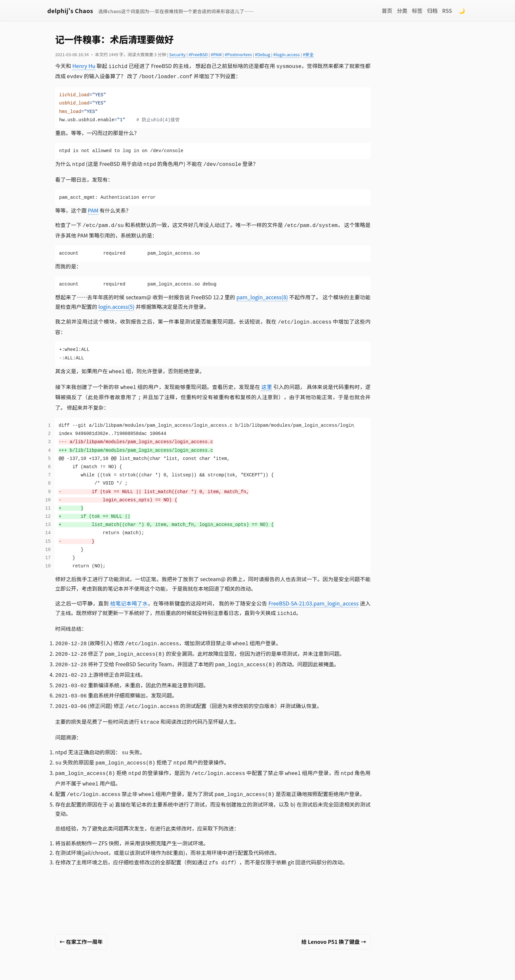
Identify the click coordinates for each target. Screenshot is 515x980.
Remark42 (371, 968)
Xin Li (150, 968)
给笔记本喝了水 (129, 598)
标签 (417, 11)
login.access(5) (117, 304)
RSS (447, 11)
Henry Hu (84, 66)
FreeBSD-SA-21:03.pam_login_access (313, 598)
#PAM (216, 54)
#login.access (287, 54)
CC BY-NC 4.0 (231, 968)
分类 (402, 11)
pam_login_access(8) (262, 294)
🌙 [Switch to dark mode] (462, 11)
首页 (387, 11)
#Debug (263, 54)
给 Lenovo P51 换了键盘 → (334, 926)
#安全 (308, 54)
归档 (432, 11)
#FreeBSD (198, 54)
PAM (93, 208)
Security (177, 54)
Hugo (284, 968)
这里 (267, 383)
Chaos (323, 968)
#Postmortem (238, 54)
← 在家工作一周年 (81, 926)
